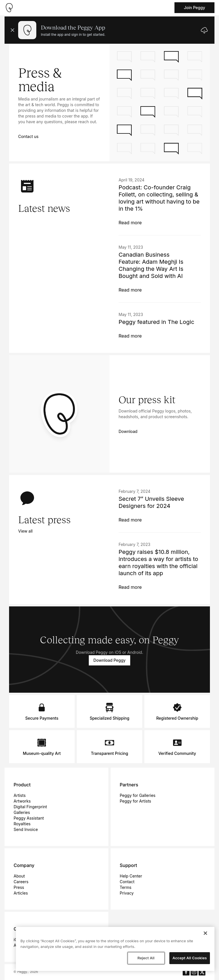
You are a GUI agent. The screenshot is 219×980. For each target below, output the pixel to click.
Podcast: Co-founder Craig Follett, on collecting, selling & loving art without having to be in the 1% (159, 198)
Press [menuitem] (19, 887)
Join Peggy (194, 8)
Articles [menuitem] (21, 893)
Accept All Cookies (190, 958)
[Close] (205, 933)
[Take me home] (9, 8)
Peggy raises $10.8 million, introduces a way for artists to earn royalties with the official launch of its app (158, 563)
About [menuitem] (19, 876)
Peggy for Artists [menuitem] (135, 801)
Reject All (146, 958)
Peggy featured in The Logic (156, 322)
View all (25, 531)
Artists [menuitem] (20, 795)
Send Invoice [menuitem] (26, 829)
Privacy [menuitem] (127, 893)
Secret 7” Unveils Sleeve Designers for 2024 (151, 502)
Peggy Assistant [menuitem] (29, 818)
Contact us (28, 136)
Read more (130, 223)
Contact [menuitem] (127, 882)
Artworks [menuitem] (22, 801)
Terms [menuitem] (126, 887)
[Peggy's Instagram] (194, 972)
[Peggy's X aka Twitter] (202, 972)
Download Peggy (109, 660)
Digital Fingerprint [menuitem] (30, 807)
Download (128, 431)
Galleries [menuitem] (22, 812)
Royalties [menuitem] (22, 824)
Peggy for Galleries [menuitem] (138, 795)
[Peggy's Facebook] (186, 972)
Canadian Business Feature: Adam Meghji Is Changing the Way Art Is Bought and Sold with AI (151, 265)
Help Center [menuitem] (131, 876)
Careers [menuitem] (21, 882)
